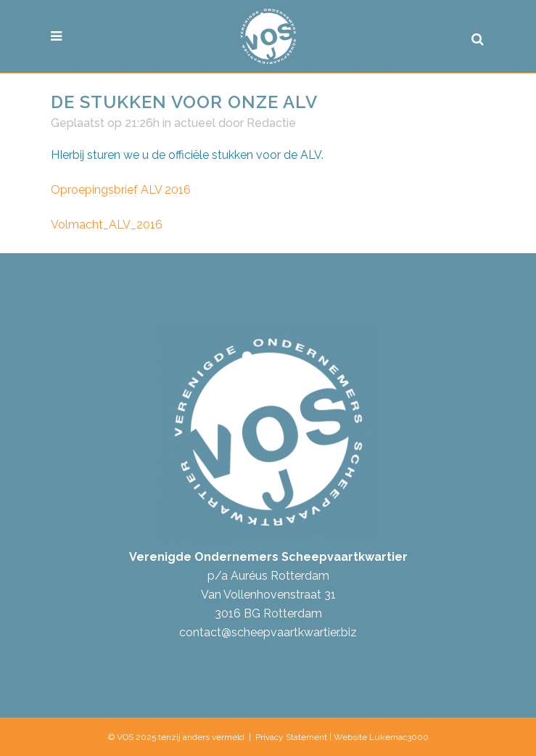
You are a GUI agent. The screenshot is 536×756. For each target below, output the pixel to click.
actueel (195, 123)
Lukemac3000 (399, 737)
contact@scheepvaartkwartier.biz (268, 632)
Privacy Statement (291, 737)
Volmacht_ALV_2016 (107, 225)
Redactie (271, 123)
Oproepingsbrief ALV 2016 (121, 190)
